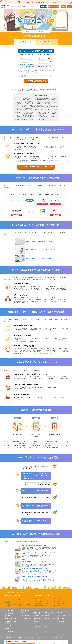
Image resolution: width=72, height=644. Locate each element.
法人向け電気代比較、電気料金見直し (10, 622)
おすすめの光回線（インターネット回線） (38, 626)
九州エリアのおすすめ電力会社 (27, 622)
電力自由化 (7, 628)
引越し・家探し (8, 615)
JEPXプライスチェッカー (27, 628)
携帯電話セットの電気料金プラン (10, 599)
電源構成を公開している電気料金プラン (25, 605)
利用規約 (59, 636)
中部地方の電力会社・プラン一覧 (41, 604)
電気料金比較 (24, 613)
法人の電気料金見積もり (38, 616)
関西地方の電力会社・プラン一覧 (60, 598)
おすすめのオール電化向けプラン (62, 616)
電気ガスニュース (8, 627)
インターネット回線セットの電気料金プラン (25, 599)
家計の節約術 (7, 630)
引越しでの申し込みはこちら (27, 64)
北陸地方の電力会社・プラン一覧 (41, 606)
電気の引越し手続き (26, 616)
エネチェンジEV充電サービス (50, 626)
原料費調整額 (20, 119)
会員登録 (63, 7)
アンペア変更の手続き (26, 619)
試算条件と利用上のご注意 (30, 91)
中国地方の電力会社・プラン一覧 (60, 600)
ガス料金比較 (60, 613)
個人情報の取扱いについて (10, 638)
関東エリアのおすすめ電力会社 (50, 619)
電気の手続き (54, 6)
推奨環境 (61, 638)
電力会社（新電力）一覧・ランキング (38, 613)
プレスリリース (45, 636)
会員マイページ (52, 636)
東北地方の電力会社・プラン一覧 (41, 600)
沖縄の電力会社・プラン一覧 (59, 606)
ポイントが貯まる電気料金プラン (25, 601)
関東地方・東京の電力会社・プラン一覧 (43, 602)
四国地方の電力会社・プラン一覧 (60, 602)
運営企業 (6, 636)
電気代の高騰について (38, 622)
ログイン (69, 7)
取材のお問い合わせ (42, 638)
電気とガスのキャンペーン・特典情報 (50, 613)
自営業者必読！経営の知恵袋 (10, 618)
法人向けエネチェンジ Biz (15, 636)
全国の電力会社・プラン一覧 (42, 596)
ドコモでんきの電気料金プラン (50, 622)
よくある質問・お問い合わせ (31, 638)
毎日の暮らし (7, 617)
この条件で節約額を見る (36, 81)
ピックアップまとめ (9, 632)
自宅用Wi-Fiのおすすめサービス (27, 626)
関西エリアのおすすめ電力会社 (62, 619)
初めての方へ (43, 6)
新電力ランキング (49, 616)
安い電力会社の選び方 (61, 622)
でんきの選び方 (8, 620)
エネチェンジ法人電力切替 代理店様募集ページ (31, 636)
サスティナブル (8, 625)
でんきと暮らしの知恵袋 (31, 6)
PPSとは (56, 638)
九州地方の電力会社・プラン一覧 (60, 604)
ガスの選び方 (7, 624)
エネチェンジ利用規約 (23, 75)
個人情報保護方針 (20, 638)
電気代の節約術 (37, 619)
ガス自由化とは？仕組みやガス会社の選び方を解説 (10, 613)
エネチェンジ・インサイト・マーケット (62, 626)
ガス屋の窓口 (58, 290)
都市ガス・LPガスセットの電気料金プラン (10, 602)
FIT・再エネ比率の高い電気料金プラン (10, 605)
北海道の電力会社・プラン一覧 (41, 598)
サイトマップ (50, 638)
